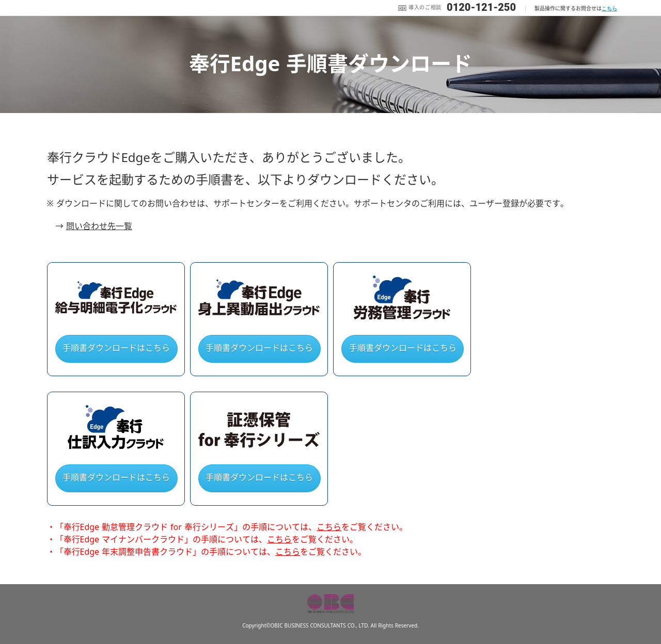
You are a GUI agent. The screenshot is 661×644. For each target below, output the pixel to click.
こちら (609, 9)
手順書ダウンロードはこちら (116, 348)
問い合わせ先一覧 (99, 227)
